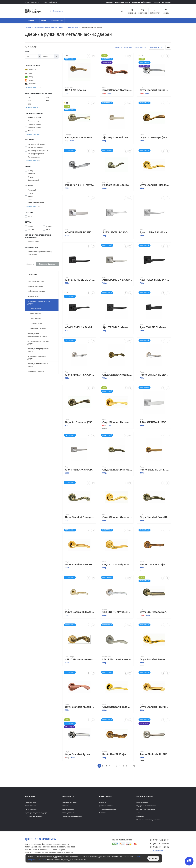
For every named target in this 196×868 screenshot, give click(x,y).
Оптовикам (166, 2)
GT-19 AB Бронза (75, 90)
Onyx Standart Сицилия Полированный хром (155, 90)
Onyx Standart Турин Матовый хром (80, 754)
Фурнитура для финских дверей (37, 358)
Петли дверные (31, 809)
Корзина (166, 11)
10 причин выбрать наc (142, 2)
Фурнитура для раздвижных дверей (38, 350)
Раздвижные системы (36, 281)
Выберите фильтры (47, 264)
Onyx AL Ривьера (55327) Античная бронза (80, 422)
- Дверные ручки (34, 309)
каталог (29, 20)
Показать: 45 (155, 47)
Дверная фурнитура (33, 11)
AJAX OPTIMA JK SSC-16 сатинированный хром (155, 422)
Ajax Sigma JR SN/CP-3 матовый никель (80, 375)
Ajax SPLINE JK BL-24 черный (80, 280)
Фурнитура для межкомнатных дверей (39, 302)
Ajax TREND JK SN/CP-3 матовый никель (80, 470)
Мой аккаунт (155, 11)
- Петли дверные (34, 319)
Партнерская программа (146, 809)
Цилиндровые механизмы (72, 816)
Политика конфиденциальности (148, 820)
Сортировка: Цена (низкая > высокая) (129, 47)
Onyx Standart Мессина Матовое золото (117, 422)
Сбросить (30, 264)
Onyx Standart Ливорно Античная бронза (80, 517)
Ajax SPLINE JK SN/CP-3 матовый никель (117, 280)
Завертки (66, 806)
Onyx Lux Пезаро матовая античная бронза (155, 612)
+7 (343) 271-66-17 (160, 847)
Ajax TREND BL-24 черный (117, 327)
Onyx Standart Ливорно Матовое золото (117, 517)
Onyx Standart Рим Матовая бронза (117, 470)
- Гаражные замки (35, 324)
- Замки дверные (34, 314)
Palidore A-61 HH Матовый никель (80, 185)
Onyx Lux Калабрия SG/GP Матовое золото (117, 565)
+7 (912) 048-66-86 (32, 2)
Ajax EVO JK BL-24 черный (155, 327)
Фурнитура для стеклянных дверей (38, 365)
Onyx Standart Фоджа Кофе (117, 375)
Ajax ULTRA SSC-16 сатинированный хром (155, 232)
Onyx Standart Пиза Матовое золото (155, 185)
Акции (44, 20)
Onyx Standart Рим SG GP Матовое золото (80, 565)
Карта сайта (141, 816)
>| (134, 766)
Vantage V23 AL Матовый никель (80, 137)
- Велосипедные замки (37, 329)
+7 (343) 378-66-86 (160, 844)
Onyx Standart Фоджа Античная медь (117, 90)
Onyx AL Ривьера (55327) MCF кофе (155, 137)
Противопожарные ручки (34, 816)
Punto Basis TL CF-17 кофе (155, 470)
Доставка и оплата (123, 2)
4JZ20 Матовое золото (79, 659)
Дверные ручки (31, 802)
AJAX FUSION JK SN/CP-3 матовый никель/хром (80, 232)
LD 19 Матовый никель (117, 659)
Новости (156, 2)
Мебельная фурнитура (36, 291)
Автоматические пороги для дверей (38, 342)
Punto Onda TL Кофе (152, 565)
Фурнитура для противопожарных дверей (37, 335)
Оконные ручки (33, 296)
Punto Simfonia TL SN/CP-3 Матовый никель (155, 754)
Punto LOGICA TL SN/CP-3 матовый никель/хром (155, 375)
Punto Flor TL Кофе (114, 754)
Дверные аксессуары (35, 286)
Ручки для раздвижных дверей (36, 813)
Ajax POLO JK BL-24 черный (155, 280)
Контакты (109, 2)
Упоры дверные (68, 813)
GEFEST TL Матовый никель (117, 612)
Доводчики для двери (36, 371)
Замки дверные (31, 806)
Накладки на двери (69, 802)
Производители (56, 20)
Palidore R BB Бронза (116, 185)
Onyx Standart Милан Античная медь (80, 707)
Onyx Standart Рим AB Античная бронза (155, 517)
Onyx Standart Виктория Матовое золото (155, 659)
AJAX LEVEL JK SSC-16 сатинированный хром (117, 232)
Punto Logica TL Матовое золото (80, 612)
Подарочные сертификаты (146, 806)
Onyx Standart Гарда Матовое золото (117, 707)
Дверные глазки (68, 809)
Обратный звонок (51, 2)
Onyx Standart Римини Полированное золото (155, 707)
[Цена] (31, 56)
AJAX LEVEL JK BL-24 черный (80, 327)
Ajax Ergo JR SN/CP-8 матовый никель (117, 137)
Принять (153, 858)
